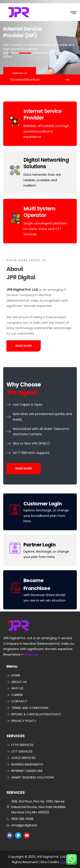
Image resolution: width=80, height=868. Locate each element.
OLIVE (64, 862)
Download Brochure (25, 80)
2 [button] (39, 53)
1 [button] (25, 53)
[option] (40, 43)
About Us (31, 654)
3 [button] (52, 53)
